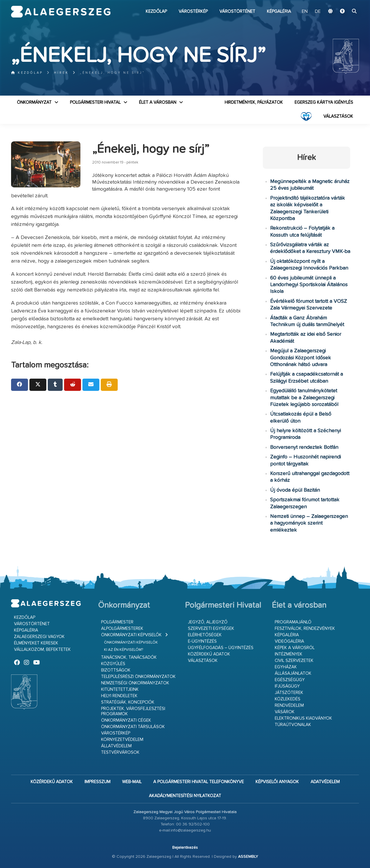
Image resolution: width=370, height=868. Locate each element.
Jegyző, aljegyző (208, 622)
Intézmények (289, 654)
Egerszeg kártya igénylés (324, 102)
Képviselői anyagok (277, 782)
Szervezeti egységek (211, 629)
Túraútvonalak (293, 725)
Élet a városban (158, 102)
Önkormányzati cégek (126, 720)
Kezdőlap (156, 12)
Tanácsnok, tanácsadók (129, 657)
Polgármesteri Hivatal (95, 102)
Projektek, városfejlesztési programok (133, 711)
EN (305, 12)
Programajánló (293, 622)
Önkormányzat (34, 102)
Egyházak (286, 667)
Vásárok (285, 712)
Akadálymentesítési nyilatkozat (185, 796)
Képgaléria (279, 12)
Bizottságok (116, 670)
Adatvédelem (325, 782)
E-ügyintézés (202, 641)
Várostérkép (193, 12)
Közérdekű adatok (209, 654)
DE (318, 12)
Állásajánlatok (293, 673)
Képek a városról (295, 648)
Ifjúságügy (287, 686)
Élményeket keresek (36, 643)
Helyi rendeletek (119, 696)
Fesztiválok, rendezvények (305, 629)
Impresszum (97, 782)
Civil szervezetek (294, 661)
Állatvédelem (116, 746)
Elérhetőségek (205, 635)
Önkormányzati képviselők (131, 635)
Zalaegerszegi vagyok (39, 637)
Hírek (61, 73)
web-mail (132, 782)
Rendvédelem (289, 706)
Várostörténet (237, 12)
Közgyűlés (113, 664)
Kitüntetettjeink (120, 689)
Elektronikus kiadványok (303, 718)
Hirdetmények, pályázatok (254, 102)
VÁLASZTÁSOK (338, 116)
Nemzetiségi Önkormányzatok (135, 683)
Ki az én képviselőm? (124, 650)
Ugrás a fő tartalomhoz (344, 3)
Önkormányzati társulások (133, 727)
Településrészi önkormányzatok (138, 677)
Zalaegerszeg (61, 12)
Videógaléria (289, 641)
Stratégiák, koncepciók (128, 702)
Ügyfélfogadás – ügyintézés (221, 648)
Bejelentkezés (185, 848)
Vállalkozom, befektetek (42, 650)
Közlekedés (288, 699)
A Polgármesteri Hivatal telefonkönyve (199, 782)
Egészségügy (290, 680)
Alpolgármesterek (122, 629)
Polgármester (117, 622)
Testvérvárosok (120, 752)
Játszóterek (289, 693)
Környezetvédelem (122, 740)
